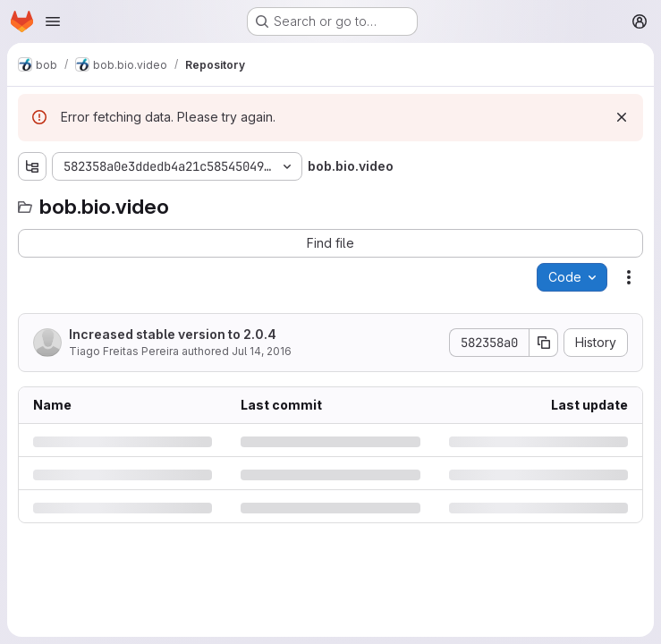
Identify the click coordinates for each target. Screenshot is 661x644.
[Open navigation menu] (53, 21)
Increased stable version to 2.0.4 (173, 334)
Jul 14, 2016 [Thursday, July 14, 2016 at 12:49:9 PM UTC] (262, 351)
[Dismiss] (622, 117)
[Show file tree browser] (32, 166)
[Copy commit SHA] (544, 343)
